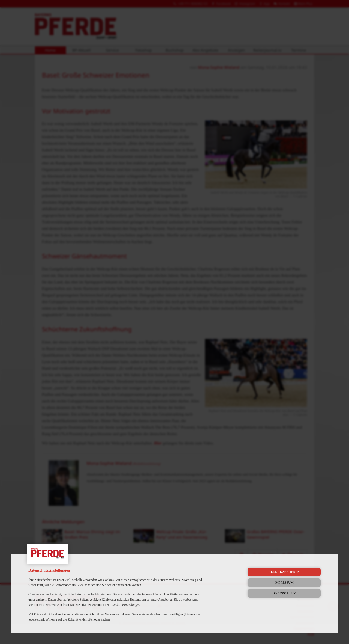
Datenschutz (284, 593)
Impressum (284, 583)
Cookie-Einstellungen (126, 605)
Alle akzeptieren (284, 572)
